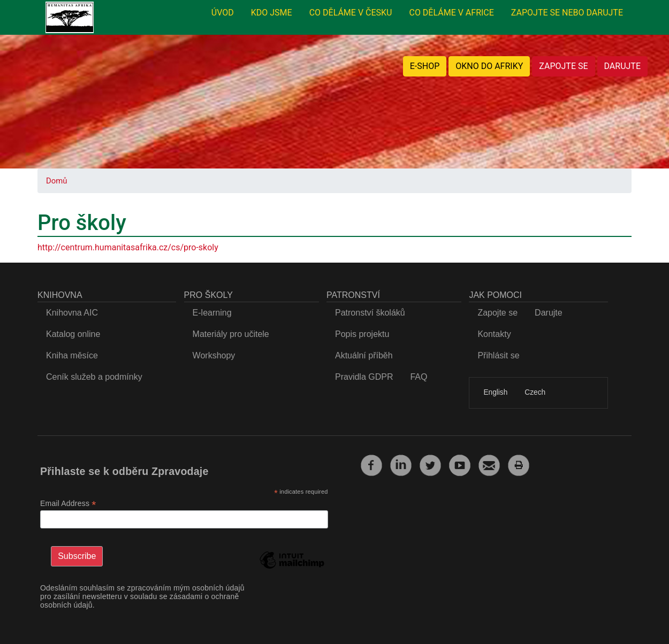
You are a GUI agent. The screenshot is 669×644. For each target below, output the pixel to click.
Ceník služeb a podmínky (94, 377)
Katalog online (73, 334)
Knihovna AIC (72, 313)
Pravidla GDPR (364, 377)
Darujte (549, 313)
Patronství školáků (370, 313)
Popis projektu (362, 334)
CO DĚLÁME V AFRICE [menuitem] (451, 13)
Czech (535, 392)
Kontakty (494, 334)
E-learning (212, 313)
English (495, 392)
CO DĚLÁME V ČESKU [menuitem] (351, 13)
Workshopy (214, 355)
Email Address (68, 504)
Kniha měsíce (72, 355)
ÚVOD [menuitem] (223, 13)
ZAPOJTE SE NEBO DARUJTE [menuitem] (567, 13)
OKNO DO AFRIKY (489, 66)
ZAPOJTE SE (563, 66)
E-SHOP (425, 66)
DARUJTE (622, 66)
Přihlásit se (498, 355)
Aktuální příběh (364, 355)
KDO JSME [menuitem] (272, 13)
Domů (56, 181)
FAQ (419, 377)
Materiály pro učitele (231, 334)
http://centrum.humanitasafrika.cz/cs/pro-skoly (128, 247)
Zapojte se (497, 313)
